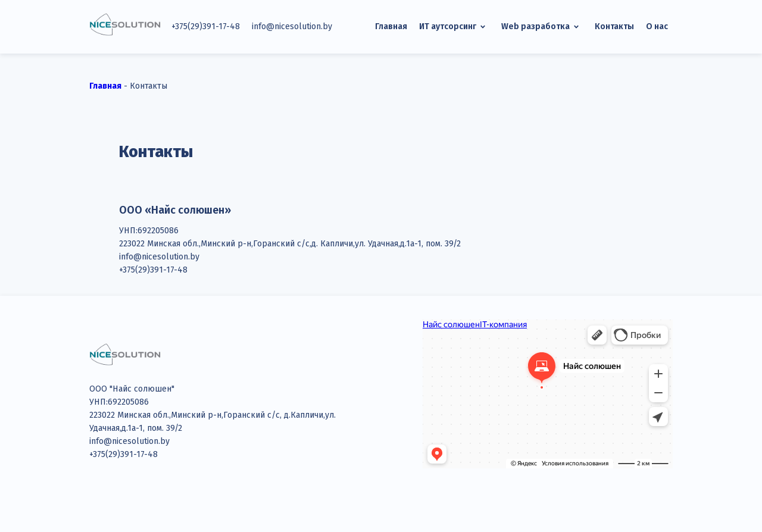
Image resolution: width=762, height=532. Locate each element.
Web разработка (542, 27)
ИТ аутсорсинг (454, 27)
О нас (657, 26)
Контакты (614, 26)
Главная (391, 26)
